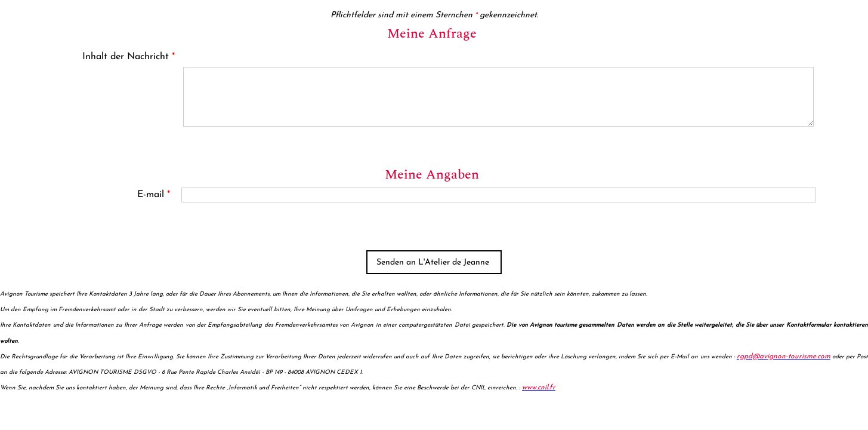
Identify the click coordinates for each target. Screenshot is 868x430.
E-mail (154, 195)
